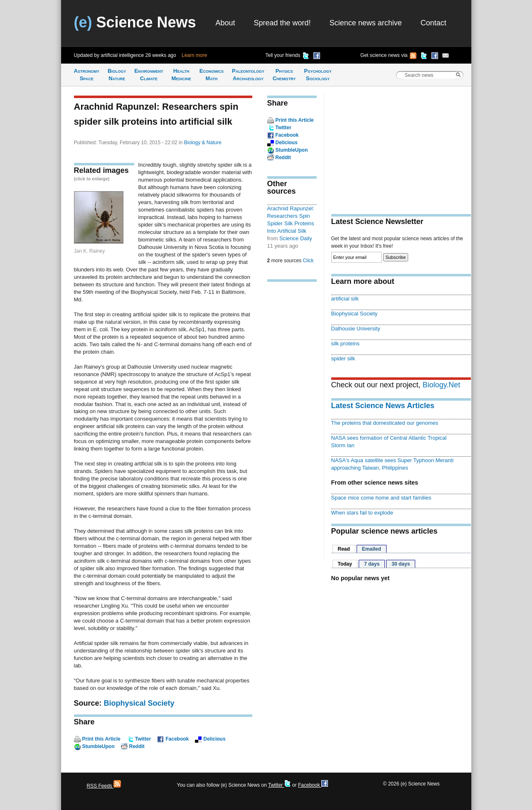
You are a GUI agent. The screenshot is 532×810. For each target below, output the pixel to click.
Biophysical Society (139, 703)
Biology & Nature (203, 143)
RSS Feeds (104, 786)
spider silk (343, 358)
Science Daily (296, 238)
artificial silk (345, 299)
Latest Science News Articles (383, 406)
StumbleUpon (99, 746)
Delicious (214, 739)
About (225, 23)
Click (308, 261)
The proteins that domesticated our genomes (385, 423)
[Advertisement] (292, 417)
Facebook (177, 739)
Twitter (143, 739)
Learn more (194, 55)
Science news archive (366, 23)
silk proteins (346, 343)
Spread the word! (282, 23)
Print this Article (101, 739)
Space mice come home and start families (381, 498)
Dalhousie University (356, 329)
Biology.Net (442, 385)
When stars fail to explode (362, 513)
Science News (135, 22)
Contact (433, 23)
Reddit (137, 746)
